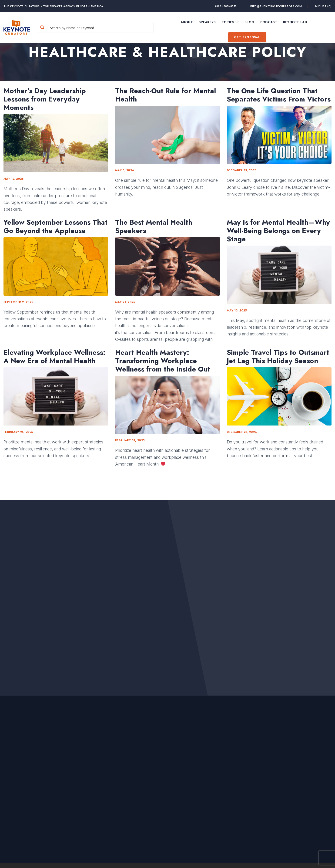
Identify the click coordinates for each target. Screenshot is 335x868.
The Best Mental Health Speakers (154, 226)
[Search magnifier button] (43, 27)
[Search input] (101, 27)
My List (323, 6)
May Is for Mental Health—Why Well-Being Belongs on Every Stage (278, 231)
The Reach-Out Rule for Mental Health (166, 95)
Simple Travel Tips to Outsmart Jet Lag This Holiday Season (278, 357)
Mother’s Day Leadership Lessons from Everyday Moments (45, 99)
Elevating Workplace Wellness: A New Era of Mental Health (54, 357)
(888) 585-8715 (226, 6)
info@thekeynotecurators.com (276, 6)
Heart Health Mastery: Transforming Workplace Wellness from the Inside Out (163, 361)
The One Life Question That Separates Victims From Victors (279, 95)
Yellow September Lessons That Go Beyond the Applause (55, 226)
